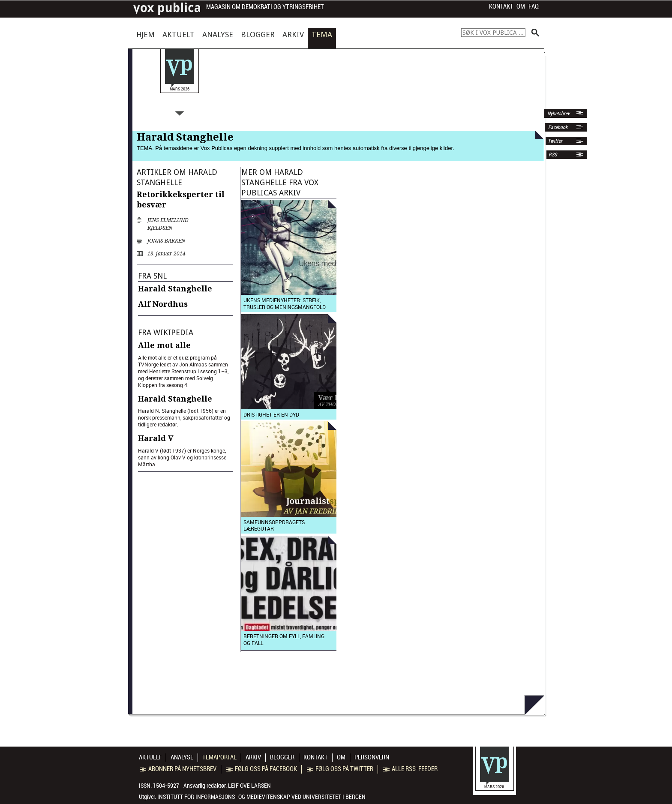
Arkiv (293, 34)
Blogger (258, 34)
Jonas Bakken (166, 241)
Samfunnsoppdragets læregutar (274, 525)
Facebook (557, 127)
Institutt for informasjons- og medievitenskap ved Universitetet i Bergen (261, 797)
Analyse (218, 34)
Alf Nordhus (163, 304)
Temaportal (219, 757)
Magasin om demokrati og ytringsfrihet (265, 7)
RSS (553, 155)
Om (521, 6)
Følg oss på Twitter (340, 769)
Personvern (372, 757)
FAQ (534, 6)
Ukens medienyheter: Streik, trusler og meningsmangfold (285, 303)
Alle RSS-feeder (410, 769)
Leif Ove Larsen (249, 786)
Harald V (156, 438)
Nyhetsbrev (558, 114)
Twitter (555, 141)
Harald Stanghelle (175, 289)
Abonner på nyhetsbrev (178, 769)
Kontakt (501, 6)
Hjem (145, 34)
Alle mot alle (164, 345)
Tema (322, 34)
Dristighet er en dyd (271, 414)
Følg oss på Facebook (262, 769)
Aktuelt (178, 34)
